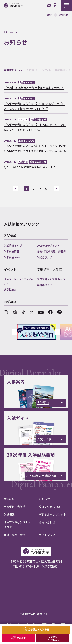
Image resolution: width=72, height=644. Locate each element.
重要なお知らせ (13, 70)
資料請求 (21, 638)
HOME (49, 15)
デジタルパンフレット (53, 638)
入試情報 (31, 70)
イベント (46, 70)
